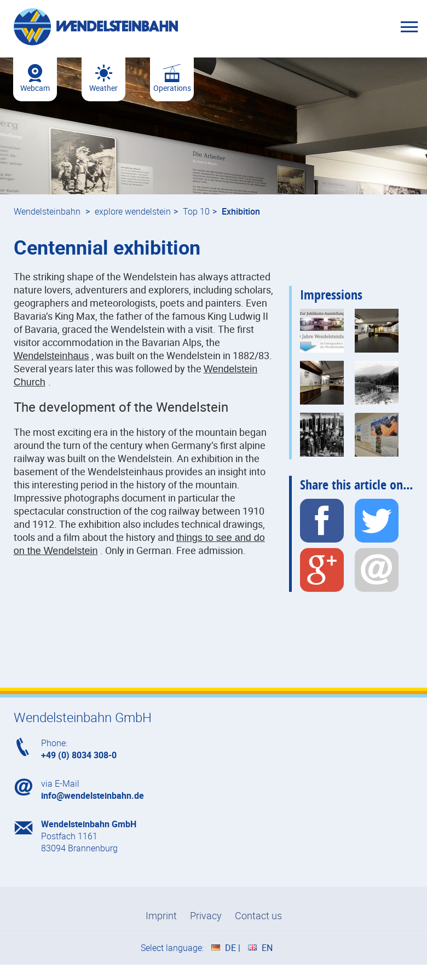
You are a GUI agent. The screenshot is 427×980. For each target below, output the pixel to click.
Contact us (258, 915)
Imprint (161, 915)
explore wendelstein (133, 211)
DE (230, 948)
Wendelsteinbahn (47, 211)
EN (267, 948)
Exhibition (241, 211)
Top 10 (196, 211)
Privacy (206, 915)
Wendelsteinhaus (51, 356)
